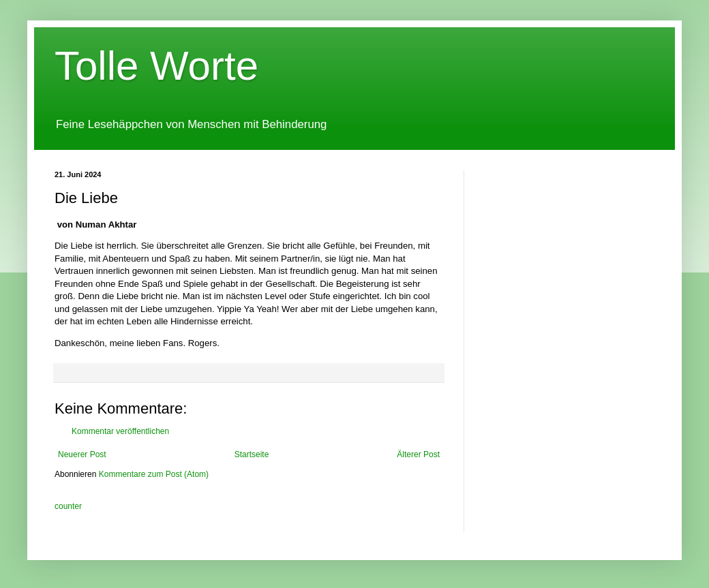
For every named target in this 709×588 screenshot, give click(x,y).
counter (68, 506)
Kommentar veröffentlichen (120, 431)
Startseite (252, 454)
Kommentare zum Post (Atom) (154, 474)
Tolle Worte (156, 66)
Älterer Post (418, 454)
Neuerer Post (82, 454)
